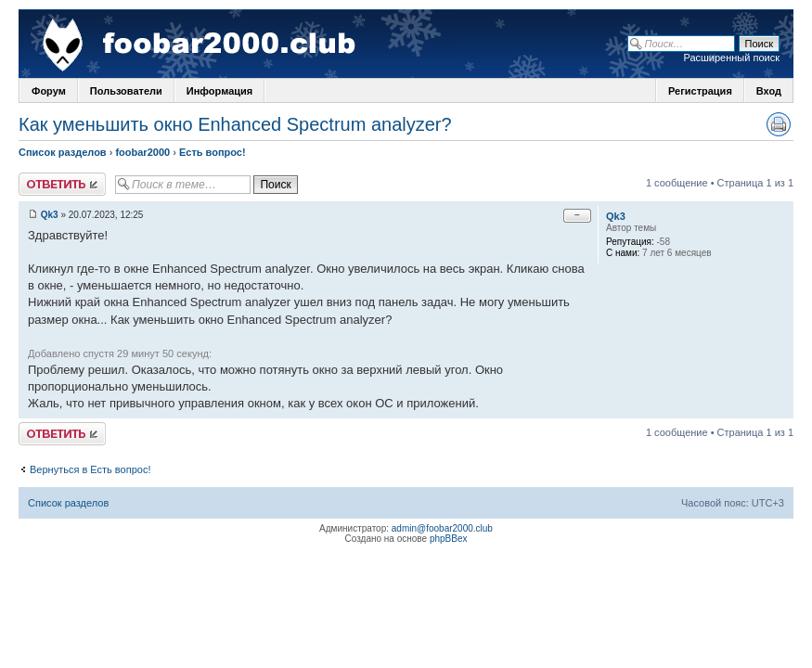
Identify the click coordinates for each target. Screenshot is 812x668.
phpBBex (449, 539)
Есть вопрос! (213, 152)
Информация (219, 91)
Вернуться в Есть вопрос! (90, 469)
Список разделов (63, 152)
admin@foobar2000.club (442, 528)
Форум (49, 91)
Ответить (62, 184)
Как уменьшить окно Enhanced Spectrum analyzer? (235, 124)
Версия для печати (779, 124)
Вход (769, 91)
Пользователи (126, 91)
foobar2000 (142, 152)
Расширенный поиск (731, 58)
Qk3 (50, 215)
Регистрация (700, 91)
